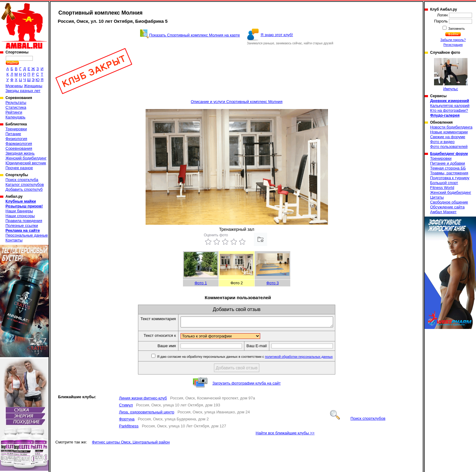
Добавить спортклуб (24, 189)
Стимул (126, 407)
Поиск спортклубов (358, 420)
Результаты (16, 103)
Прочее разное (19, 168)
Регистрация (453, 45)
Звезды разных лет (23, 91)
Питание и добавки (448, 163)
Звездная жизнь (20, 153)
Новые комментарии (449, 132)
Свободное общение (449, 202)
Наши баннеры (19, 211)
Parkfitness (129, 428)
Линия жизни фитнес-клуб (143, 400)
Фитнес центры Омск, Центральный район (131, 444)
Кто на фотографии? (449, 110)
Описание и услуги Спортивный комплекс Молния (237, 102)
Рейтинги (14, 112)
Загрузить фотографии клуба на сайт (247, 385)
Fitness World (442, 188)
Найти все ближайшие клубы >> (285, 435)
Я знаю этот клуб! (277, 35)
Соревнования (19, 148)
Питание (13, 134)
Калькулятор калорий (450, 106)
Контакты (14, 240)
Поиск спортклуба (22, 180)
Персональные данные (27, 235)
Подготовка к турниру (450, 178)
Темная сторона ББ (448, 168)
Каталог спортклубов (25, 185)
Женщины (33, 86)
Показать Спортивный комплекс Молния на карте (195, 35)
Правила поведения (24, 221)
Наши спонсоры (20, 216)
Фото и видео (442, 142)
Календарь (16, 117)
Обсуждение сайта (447, 207)
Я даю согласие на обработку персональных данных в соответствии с (254, 358)
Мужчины (14, 86)
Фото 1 (201, 283)
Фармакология (19, 144)
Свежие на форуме (448, 137)
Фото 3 (272, 283)
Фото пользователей (449, 147)
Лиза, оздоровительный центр (147, 414)
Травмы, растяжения (449, 173)
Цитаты (437, 197)
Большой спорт (444, 183)
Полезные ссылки (22, 226)
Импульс (451, 75)
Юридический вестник (26, 163)
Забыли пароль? (453, 40)
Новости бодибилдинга (451, 127)
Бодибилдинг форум (449, 154)
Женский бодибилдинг (26, 158)
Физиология (16, 139)
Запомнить (456, 29)
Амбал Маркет (443, 212)
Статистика (16, 107)
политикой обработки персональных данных (308, 358)
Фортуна (127, 421)
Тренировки (16, 129)
